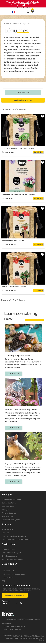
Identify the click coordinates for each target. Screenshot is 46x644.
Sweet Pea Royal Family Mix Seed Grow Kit (19, 194)
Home (7, 24)
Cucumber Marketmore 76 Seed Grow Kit (18, 148)
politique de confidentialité (13, 626)
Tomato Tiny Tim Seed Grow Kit (14, 286)
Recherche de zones (23, 100)
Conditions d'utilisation (12, 629)
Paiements (6, 623)
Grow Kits (16, 24)
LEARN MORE (13, 374)
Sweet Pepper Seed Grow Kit (13, 240)
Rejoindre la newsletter (15, 595)
